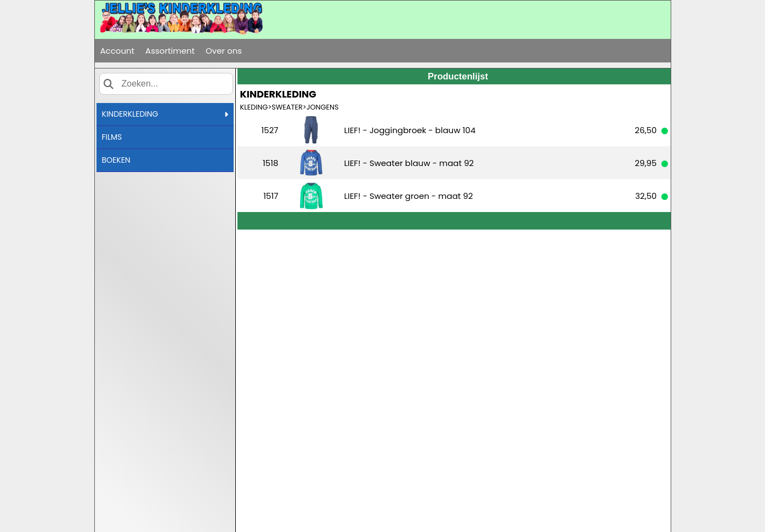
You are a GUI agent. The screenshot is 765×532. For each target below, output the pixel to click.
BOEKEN (116, 160)
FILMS (112, 137)
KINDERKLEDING (165, 114)
